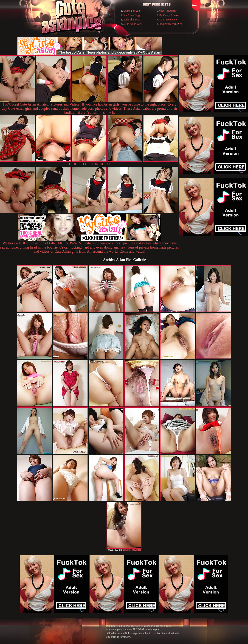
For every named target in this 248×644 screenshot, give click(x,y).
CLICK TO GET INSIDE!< (90, 164)
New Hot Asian (167, 11)
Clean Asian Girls (133, 24)
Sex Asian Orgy (132, 15)
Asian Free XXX (168, 20)
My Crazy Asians (168, 15)
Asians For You (131, 11)
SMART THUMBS (132, 550)
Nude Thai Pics (131, 20)
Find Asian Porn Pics (170, 24)
